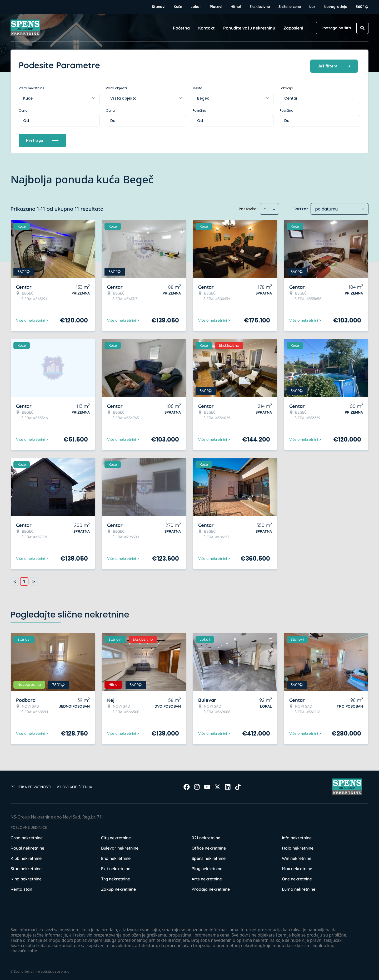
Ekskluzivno (260, 7)
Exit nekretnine (116, 867)
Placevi (216, 7)
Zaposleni (293, 28)
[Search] (362, 28)
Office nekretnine (209, 846)
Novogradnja (336, 7)
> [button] (34, 580)
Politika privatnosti (31, 785)
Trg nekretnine (116, 877)
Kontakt (206, 28)
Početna (181, 28)
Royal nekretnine (27, 846)
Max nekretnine (297, 867)
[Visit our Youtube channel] (207, 785)
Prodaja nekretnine (211, 887)
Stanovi (159, 7)
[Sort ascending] (265, 207)
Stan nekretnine (26, 867)
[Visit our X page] (217, 785)
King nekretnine (26, 877)
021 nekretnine (206, 836)
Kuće (178, 7)
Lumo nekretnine (299, 887)
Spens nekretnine (209, 856)
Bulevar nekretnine (120, 846)
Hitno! (236, 7)
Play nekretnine (207, 867)
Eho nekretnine (116, 856)
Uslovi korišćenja (74, 785)
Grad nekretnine (27, 836)
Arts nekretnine (207, 877)
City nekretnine (116, 836)
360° (362, 7)
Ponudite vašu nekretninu (249, 28)
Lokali (196, 7)
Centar (291, 96)
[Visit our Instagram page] (197, 785)
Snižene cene (290, 7)
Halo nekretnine (298, 846)
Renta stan (21, 887)
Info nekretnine (297, 836)
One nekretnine (297, 877)
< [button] (15, 580)
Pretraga (42, 138)
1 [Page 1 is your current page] (24, 580)
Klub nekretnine (26, 856)
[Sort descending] (274, 207)
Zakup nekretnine (118, 887)
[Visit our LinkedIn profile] (228, 785)
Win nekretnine (297, 856)
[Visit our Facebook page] (187, 785)
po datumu (326, 207)
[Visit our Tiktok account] (238, 785)
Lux (312, 7)
